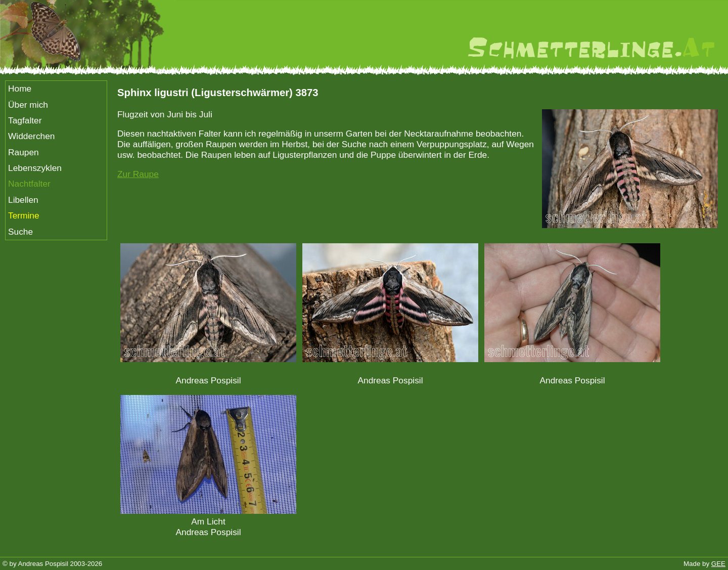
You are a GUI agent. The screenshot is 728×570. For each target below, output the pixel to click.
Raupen (24, 152)
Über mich (28, 105)
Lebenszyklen (35, 168)
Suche (20, 232)
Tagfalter (25, 120)
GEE (718, 564)
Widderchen (31, 136)
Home (20, 89)
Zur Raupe (138, 174)
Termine (24, 215)
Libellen (23, 200)
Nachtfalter (29, 184)
